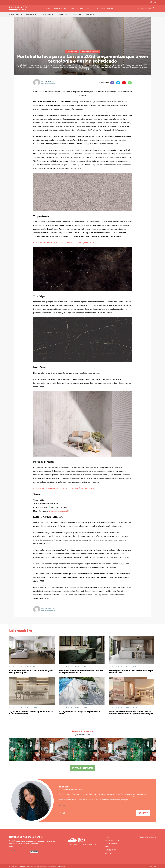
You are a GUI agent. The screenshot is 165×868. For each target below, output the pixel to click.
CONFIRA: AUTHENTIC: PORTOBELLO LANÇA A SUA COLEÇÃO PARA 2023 (65, 243)
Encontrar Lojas (61, 9)
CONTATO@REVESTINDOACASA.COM (82, 845)
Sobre (88, 9)
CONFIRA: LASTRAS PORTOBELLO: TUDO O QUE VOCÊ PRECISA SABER (64, 488)
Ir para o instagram (82, 768)
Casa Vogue (77, 15)
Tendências (90, 15)
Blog (49, 9)
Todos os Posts (16, 15)
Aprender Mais (77, 9)
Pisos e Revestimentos (90, 52)
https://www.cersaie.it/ (59, 511)
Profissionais (99, 9)
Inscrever (34, 852)
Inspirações (63, 15)
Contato (111, 9)
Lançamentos (32, 15)
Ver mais (62, 806)
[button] (153, 749)
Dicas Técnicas (48, 15)
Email (11, 847)
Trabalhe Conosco (147, 837)
